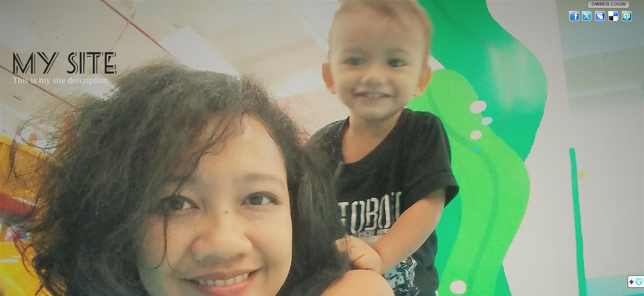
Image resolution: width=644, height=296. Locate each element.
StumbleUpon (627, 16)
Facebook (574, 16)
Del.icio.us (614, 16)
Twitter (587, 16)
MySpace (600, 16)
